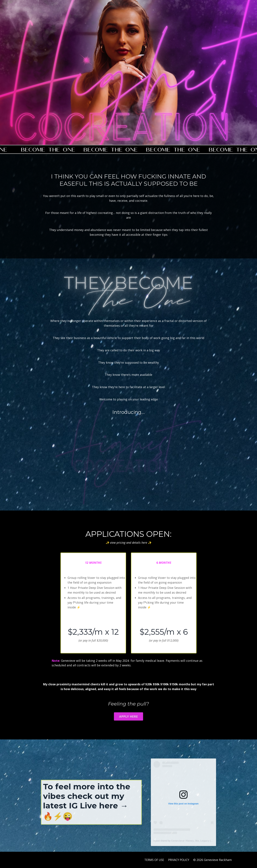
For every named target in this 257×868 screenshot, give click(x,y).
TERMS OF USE (152, 860)
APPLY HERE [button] (128, 716)
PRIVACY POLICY (178, 860)
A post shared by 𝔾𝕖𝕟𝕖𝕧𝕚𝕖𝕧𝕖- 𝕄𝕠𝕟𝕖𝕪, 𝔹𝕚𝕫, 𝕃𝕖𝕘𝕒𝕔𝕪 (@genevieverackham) (207, 841)
